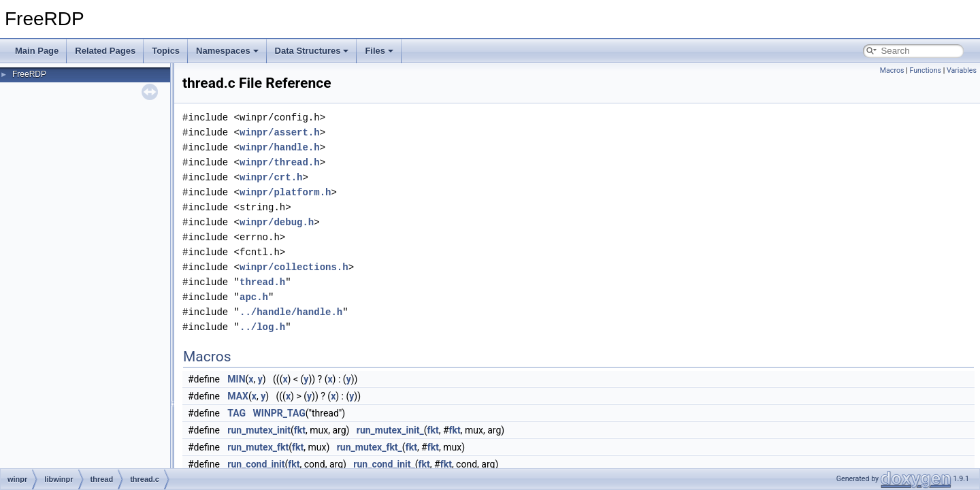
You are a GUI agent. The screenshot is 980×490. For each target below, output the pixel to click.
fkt (300, 430)
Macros (892, 70)
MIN (236, 379)
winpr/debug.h (277, 222)
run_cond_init (256, 464)
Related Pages (105, 51)
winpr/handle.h (280, 147)
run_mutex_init (259, 430)
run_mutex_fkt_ (370, 447)
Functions (925, 70)
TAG (236, 413)
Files (379, 51)
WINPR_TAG (279, 413)
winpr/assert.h (280, 132)
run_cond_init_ (384, 464)
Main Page (37, 51)
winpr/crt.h (271, 177)
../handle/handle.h (291, 312)
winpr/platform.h (285, 192)
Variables (962, 70)
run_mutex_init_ (390, 430)
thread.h (262, 282)
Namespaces (227, 51)
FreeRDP (29, 74)
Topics (166, 51)
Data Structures (312, 51)
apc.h (254, 297)
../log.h (262, 327)
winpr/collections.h (294, 267)
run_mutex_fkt (258, 447)
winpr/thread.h (280, 162)
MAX (238, 396)
